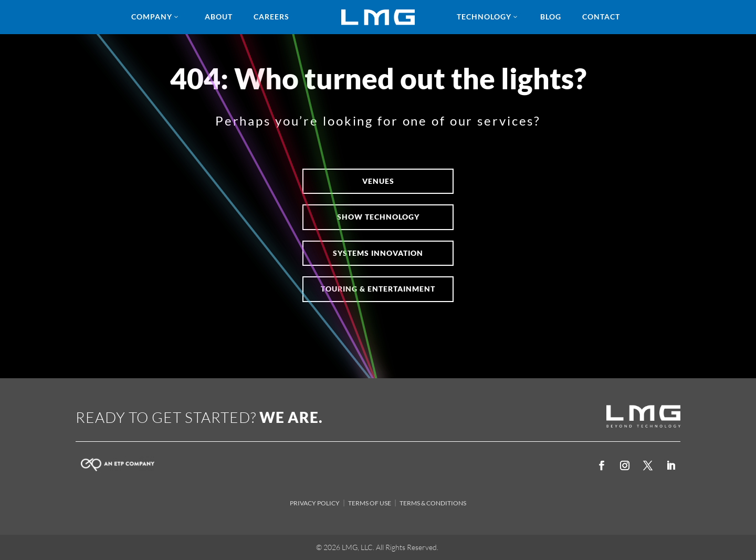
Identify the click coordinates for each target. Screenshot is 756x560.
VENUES (378, 181)
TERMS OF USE (370, 503)
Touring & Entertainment (378, 289)
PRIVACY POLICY (315, 503)
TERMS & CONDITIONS (433, 503)
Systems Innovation (378, 253)
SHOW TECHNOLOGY (378, 217)
